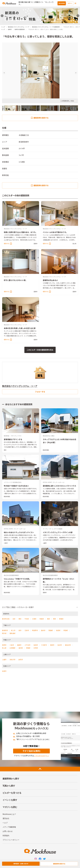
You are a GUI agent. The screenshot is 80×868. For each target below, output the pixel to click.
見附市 (52, 645)
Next (76, 73)
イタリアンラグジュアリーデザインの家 (58, 532)
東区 (20, 619)
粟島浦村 (12, 633)
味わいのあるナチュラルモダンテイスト (19, 532)
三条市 (6, 543)
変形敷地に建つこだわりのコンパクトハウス (59, 486)
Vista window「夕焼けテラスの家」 (17, 579)
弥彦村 (58, 630)
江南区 (34, 619)
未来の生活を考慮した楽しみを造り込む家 (20, 328)
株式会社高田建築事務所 (11, 575)
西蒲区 (61, 619)
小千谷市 (27, 645)
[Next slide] (78, 16)
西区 (55, 619)
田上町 (74, 244)
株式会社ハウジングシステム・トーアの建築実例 (46, 27)
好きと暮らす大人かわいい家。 (16, 280)
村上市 (13, 630)
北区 (14, 619)
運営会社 (6, 818)
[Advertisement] (40, 693)
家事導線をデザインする (13, 439)
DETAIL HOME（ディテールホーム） (54, 482)
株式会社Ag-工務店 (49, 436)
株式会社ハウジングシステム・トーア (19, 27)
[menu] (75, 3)
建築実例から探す (11, 779)
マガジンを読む (10, 807)
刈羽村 (36, 648)
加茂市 (36, 645)
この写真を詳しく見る (68, 101)
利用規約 (6, 836)
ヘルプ (5, 823)
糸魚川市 (12, 660)
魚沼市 (60, 645)
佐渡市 (4, 671)
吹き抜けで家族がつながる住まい (16, 486)
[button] (40, 607)
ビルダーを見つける (12, 793)
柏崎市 (10, 29)
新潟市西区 (7, 497)
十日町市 (44, 645)
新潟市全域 (6, 619)
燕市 (5, 450)
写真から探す (9, 786)
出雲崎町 (12, 648)
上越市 (45, 543)
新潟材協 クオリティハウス (13, 436)
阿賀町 (66, 630)
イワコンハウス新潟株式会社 (13, 482)
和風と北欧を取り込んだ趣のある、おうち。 (21, 232)
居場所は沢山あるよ (50, 280)
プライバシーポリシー (11, 840)
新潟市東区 (46, 450)
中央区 (27, 619)
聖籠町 (51, 630)
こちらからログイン (41, 756)
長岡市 (36, 244)
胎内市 (43, 630)
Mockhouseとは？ (9, 814)
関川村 (4, 633)
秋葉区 (42, 619)
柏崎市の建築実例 (20, 29)
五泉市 (27, 630)
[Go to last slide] (2, 16)
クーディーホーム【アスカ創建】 (53, 529)
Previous (4, 73)
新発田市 (5, 630)
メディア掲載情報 (9, 827)
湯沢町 (21, 648)
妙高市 (21, 660)
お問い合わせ (8, 831)
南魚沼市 (68, 645)
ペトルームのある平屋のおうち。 (55, 232)
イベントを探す (10, 800)
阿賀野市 (35, 630)
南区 (49, 619)
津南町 (28, 648)
